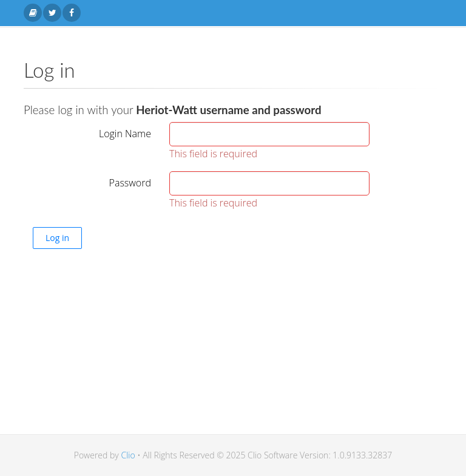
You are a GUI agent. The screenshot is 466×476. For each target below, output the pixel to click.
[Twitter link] (52, 13)
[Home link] (33, 13)
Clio (128, 455)
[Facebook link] (72, 13)
